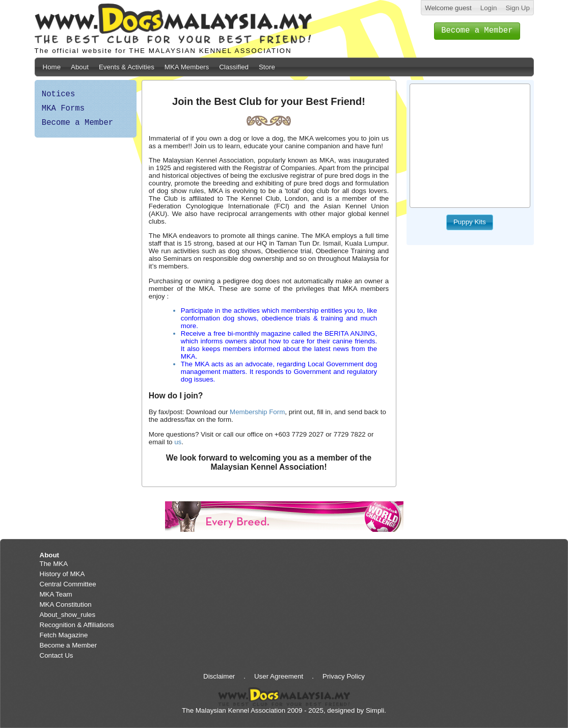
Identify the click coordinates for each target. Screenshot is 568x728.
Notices (59, 94)
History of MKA (62, 574)
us (178, 442)
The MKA (54, 564)
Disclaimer (219, 676)
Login (489, 8)
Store (267, 67)
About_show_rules (68, 615)
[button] (477, 31)
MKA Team (56, 594)
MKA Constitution (66, 604)
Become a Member (77, 123)
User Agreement (279, 676)
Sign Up (517, 8)
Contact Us (57, 655)
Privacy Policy (344, 676)
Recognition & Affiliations (77, 625)
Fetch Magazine (64, 635)
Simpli (375, 710)
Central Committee (68, 584)
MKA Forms (63, 109)
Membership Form (257, 412)
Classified (234, 67)
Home (52, 67)
